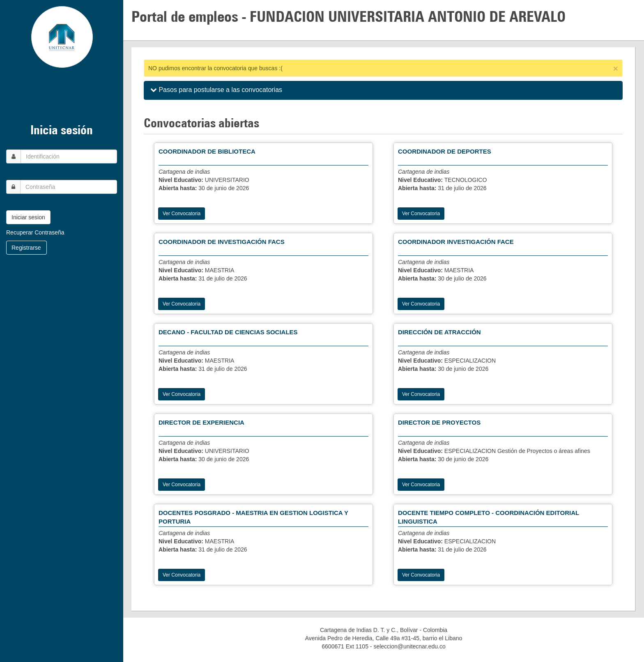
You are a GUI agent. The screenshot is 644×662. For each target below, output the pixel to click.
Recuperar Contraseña (35, 232)
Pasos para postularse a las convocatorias (216, 90)
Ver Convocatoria (182, 214)
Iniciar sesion (28, 217)
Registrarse (26, 248)
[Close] (616, 68)
